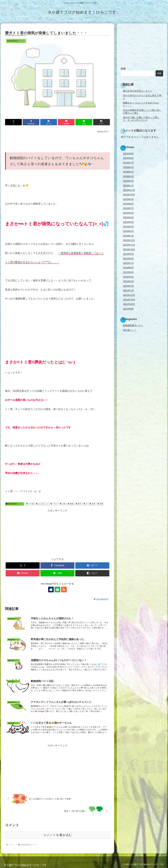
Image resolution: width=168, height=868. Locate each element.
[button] (102, 122)
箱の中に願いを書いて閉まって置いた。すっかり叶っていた (141, 119)
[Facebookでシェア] (31, 122)
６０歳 (30, 504)
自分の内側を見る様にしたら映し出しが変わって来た (142, 111)
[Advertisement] (57, 141)
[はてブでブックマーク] (49, 122)
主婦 (63, 504)
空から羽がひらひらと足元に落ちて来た (142, 97)
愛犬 (79, 504)
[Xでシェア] (13, 122)
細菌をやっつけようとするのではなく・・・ (141, 104)
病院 (100, 504)
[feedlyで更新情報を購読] (57, 590)
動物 (71, 504)
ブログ (54, 504)
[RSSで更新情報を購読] (64, 590)
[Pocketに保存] (66, 122)
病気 (93, 504)
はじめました (42, 504)
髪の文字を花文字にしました (138, 91)
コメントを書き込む (57, 835)
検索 (123, 69)
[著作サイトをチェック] (51, 590)
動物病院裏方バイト (15, 504)
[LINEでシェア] (84, 122)
